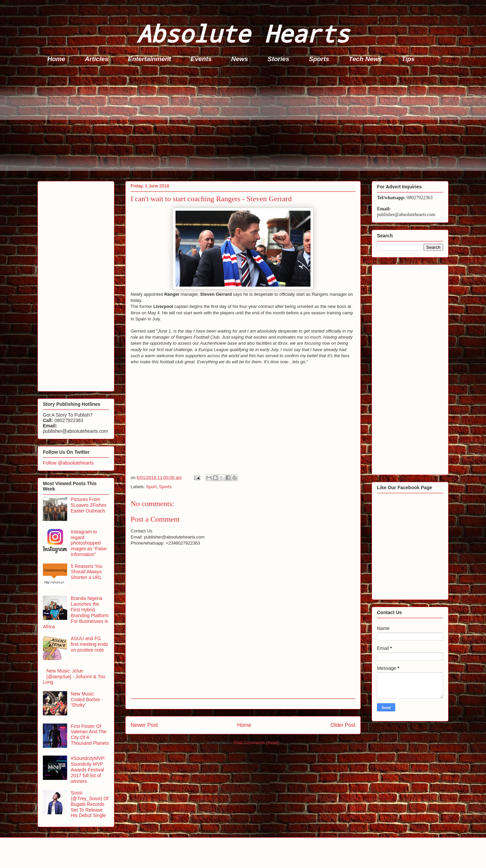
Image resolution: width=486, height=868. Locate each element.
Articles (97, 59)
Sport (151, 487)
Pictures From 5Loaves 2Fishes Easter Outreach (89, 505)
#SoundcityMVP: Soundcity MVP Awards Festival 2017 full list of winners (88, 770)
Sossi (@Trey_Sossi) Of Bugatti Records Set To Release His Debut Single (90, 804)
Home (57, 59)
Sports (319, 59)
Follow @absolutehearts (68, 463)
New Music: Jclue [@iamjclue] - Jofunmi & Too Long (74, 677)
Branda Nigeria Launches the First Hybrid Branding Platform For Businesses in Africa (76, 612)
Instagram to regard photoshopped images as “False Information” (89, 543)
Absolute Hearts (243, 33)
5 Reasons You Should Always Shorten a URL (87, 572)
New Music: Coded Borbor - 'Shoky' (87, 700)
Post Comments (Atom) (256, 743)
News (240, 59)
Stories (278, 59)
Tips (408, 59)
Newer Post (144, 725)
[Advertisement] (240, 124)
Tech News (365, 59)
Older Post (343, 725)
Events (201, 59)
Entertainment (150, 59)
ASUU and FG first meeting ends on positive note (90, 644)
